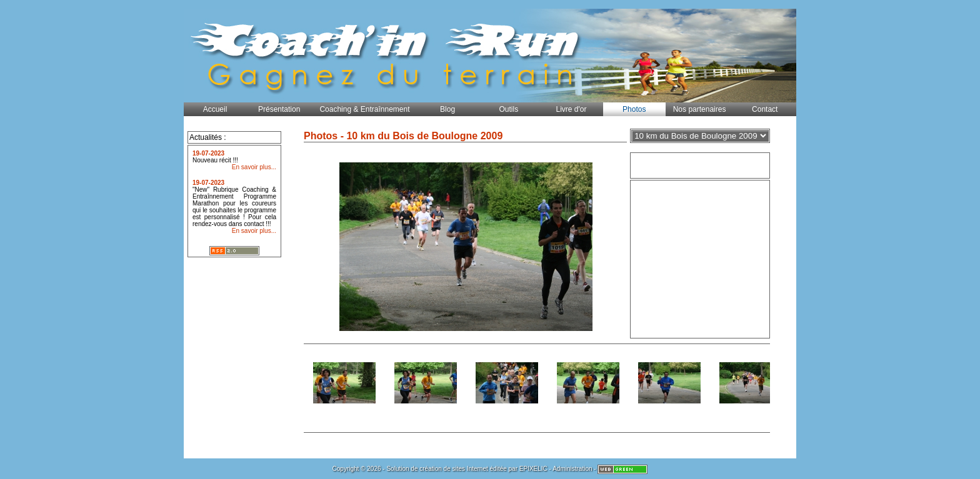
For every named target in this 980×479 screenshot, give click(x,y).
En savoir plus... (254, 167)
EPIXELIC (533, 469)
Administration (572, 469)
